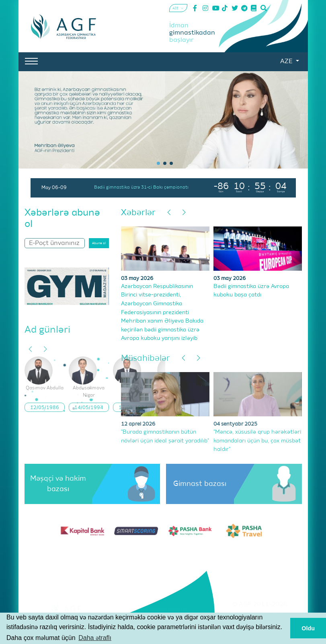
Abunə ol (99, 243)
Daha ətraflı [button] (95, 638)
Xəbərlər (138, 213)
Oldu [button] (308, 628)
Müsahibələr (146, 359)
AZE (287, 62)
